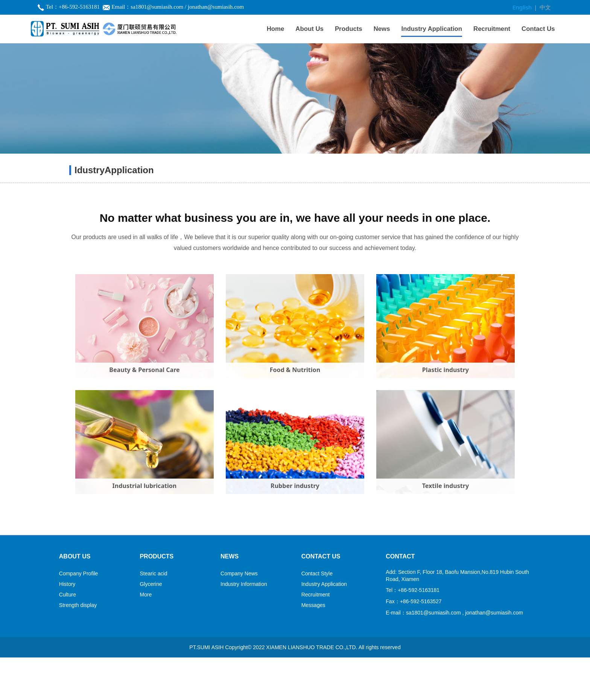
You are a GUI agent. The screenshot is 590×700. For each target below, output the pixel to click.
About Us (309, 28)
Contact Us (538, 28)
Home (276, 28)
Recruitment (492, 28)
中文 (546, 7)
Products (349, 28)
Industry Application (432, 28)
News (382, 28)
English (524, 7)
